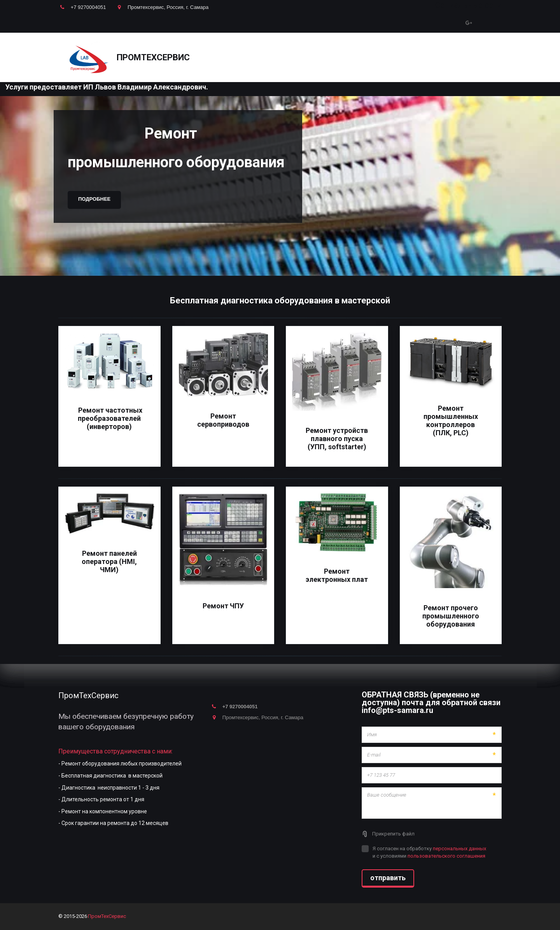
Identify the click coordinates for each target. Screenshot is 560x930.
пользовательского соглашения (446, 856)
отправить (388, 878)
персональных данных (459, 849)
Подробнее (94, 199)
